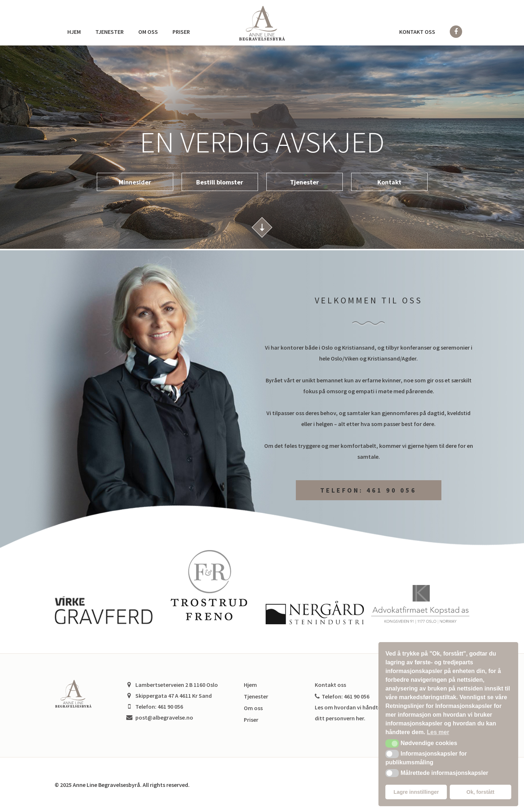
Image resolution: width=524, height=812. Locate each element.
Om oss (148, 32)
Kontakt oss (417, 32)
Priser (181, 32)
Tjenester (110, 32)
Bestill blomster (220, 182)
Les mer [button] (438, 732)
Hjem (74, 32)
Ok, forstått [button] (481, 792)
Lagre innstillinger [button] (416, 792)
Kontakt (389, 182)
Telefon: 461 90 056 (368, 490)
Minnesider (135, 182)
